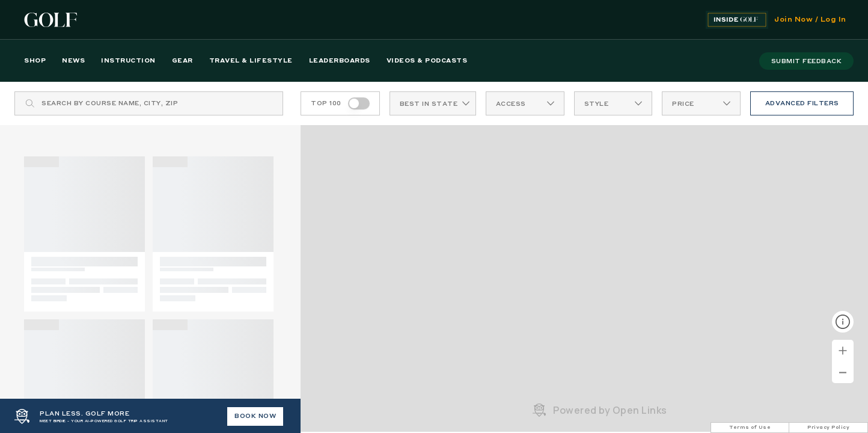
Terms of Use (750, 428)
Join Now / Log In (810, 20)
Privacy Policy (828, 428)
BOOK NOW (255, 416)
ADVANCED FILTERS (802, 103)
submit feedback (807, 61)
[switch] (359, 103)
